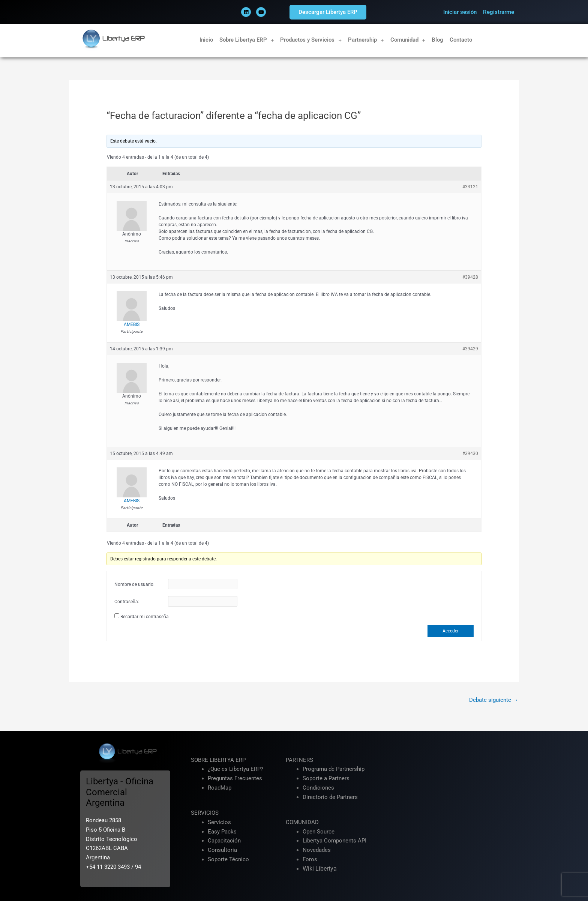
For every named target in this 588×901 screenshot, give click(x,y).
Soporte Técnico (228, 860)
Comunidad (408, 40)
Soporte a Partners (326, 779)
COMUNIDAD (302, 823)
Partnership (366, 40)
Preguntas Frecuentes (235, 779)
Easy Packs (222, 832)
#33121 (470, 187)
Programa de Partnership (334, 769)
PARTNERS (299, 760)
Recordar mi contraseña (145, 617)
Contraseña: (127, 602)
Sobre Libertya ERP (247, 40)
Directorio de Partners (330, 797)
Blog (437, 40)
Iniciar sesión (460, 12)
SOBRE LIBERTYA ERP (218, 760)
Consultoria (222, 850)
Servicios (219, 823)
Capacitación (224, 841)
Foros (310, 860)
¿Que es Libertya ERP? (235, 769)
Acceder (451, 631)
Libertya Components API (334, 841)
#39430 (470, 454)
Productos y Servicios (311, 40)
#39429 (470, 349)
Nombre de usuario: (134, 584)
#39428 (470, 277)
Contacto (461, 40)
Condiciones (318, 788)
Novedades (317, 850)
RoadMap (220, 788)
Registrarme (499, 12)
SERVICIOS (205, 813)
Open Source (319, 832)
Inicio (206, 40)
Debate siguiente (494, 700)
